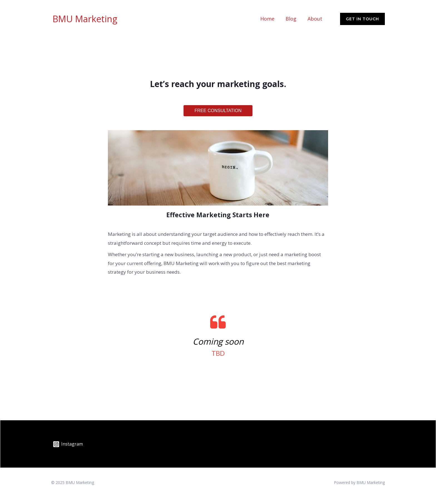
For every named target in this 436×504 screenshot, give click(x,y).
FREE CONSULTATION (218, 117)
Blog (291, 22)
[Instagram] (68, 451)
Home (267, 22)
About (315, 22)
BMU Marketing (85, 22)
